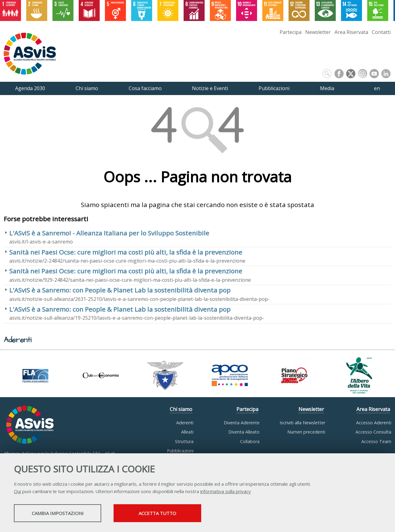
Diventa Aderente (242, 423)
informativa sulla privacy (226, 492)
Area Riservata (351, 32)
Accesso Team (376, 441)
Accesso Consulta (373, 432)
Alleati (187, 432)
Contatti (381, 32)
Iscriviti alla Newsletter (302, 423)
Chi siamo (181, 409)
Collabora (250, 441)
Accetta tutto (174, 514)
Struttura (184, 441)
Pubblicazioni (180, 451)
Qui (17, 492)
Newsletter (318, 32)
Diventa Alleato (244, 432)
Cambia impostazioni (63, 514)
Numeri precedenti (306, 432)
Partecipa (291, 32)
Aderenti (185, 423)
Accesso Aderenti (374, 423)
